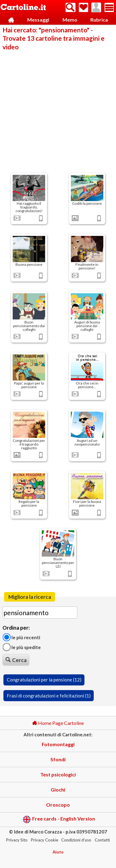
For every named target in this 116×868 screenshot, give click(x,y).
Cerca (16, 660)
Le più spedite (22, 647)
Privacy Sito (17, 840)
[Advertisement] (58, 111)
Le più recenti (21, 637)
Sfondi (58, 759)
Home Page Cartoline (58, 723)
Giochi (58, 790)
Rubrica (99, 20)
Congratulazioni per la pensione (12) (44, 680)
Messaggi (38, 20)
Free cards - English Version (59, 819)
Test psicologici (58, 774)
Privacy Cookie (45, 840)
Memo (70, 20)
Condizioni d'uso (76, 840)
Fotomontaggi (58, 744)
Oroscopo (58, 805)
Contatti (102, 840)
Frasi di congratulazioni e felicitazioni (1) (49, 696)
